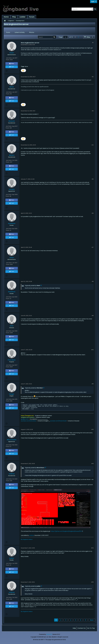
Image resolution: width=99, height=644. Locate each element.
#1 (93, 43)
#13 (92, 464)
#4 (93, 145)
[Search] (82, 9)
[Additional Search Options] (92, 9)
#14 (92, 548)
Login (94, 1)
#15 (92, 582)
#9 (93, 316)
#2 (93, 77)
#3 (93, 111)
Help (74, 628)
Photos (32, 32)
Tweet (12, 67)
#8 (93, 281)
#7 (93, 247)
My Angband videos (27, 539)
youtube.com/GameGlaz (28, 421)
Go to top (91, 628)
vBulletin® (49, 634)
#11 (93, 384)
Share (12, 64)
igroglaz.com (25, 419)
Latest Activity (20, 32)
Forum (32, 17)
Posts (8, 32)
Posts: (8, 60)
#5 (93, 179)
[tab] (8, 32)
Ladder (22, 17)
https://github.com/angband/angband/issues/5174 (67, 531)
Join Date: (9, 58)
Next (92, 620)
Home (6, 17)
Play (14, 17)
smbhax (31, 535)
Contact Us (82, 628)
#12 (92, 429)
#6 (93, 213)
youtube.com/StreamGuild (58, 421)
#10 (92, 350)
